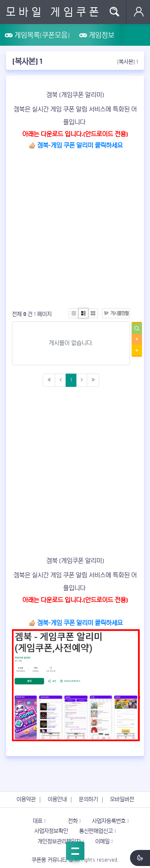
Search (114, 12)
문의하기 (88, 799)
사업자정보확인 (51, 831)
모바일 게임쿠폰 (54, 12)
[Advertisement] (75, 227)
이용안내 (57, 799)
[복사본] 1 (128, 62)
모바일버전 (122, 799)
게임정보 (97, 35)
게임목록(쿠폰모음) (37, 35)
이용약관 (26, 799)
